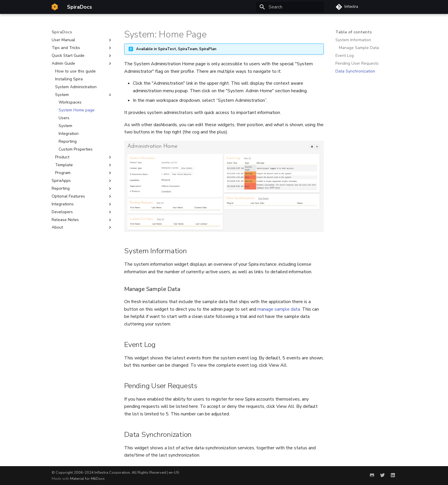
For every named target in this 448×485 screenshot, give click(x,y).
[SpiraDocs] (55, 7)
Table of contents (354, 32)
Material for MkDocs (87, 479)
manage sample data (279, 309)
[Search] (290, 7)
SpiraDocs (62, 32)
